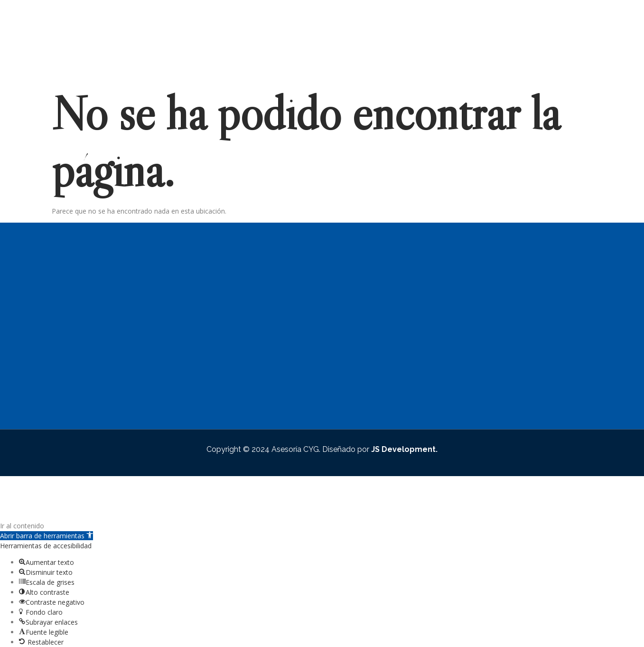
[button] (47, 536)
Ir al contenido (22, 526)
